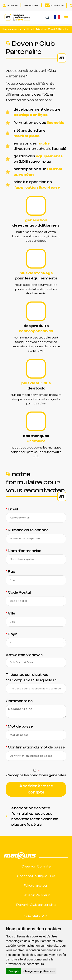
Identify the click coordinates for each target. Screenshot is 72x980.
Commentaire (19, 701)
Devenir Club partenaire (36, 905)
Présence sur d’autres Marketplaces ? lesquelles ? (32, 677)
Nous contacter (54, 5)
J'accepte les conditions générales (36, 775)
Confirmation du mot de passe (36, 747)
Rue (12, 571)
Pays (13, 634)
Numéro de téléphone (28, 530)
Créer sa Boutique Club (36, 876)
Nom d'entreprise (25, 551)
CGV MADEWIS (36, 916)
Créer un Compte (36, 866)
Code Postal (19, 592)
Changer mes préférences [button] (39, 971)
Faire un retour (36, 886)
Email (13, 509)
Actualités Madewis (24, 655)
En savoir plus (38, 161)
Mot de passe (20, 726)
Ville (12, 613)
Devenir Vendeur (36, 895)
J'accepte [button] (13, 971)
